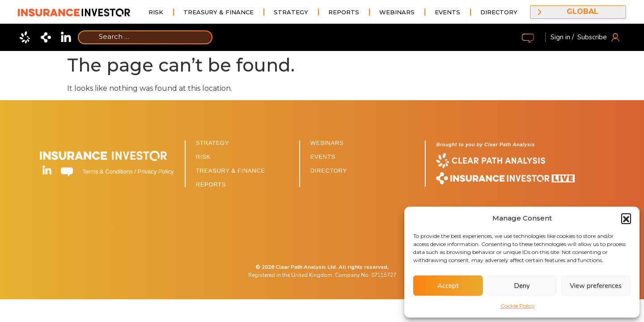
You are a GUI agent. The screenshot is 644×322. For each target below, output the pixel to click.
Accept (448, 286)
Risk (156, 12)
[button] (626, 218)
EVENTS (323, 157)
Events (447, 12)
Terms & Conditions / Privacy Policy (128, 172)
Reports (344, 12)
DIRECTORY (329, 171)
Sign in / (562, 37)
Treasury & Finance (218, 12)
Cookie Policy (518, 306)
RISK (203, 157)
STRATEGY (212, 143)
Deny (522, 286)
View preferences (596, 286)
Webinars (397, 12)
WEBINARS (327, 143)
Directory (499, 12)
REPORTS (211, 184)
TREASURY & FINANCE (231, 171)
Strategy (291, 12)
